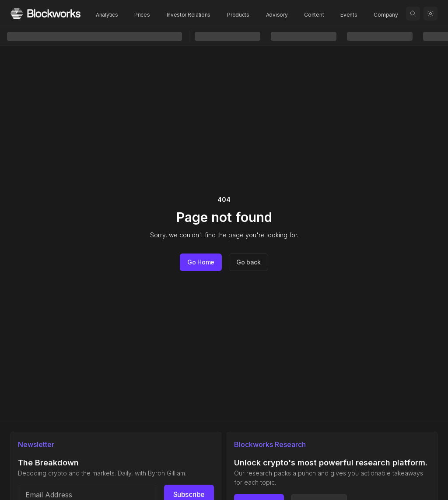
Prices (142, 15)
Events (349, 15)
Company (386, 15)
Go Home (201, 262)
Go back (248, 262)
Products (238, 15)
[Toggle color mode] (430, 14)
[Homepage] (45, 13)
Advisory (277, 15)
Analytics (107, 15)
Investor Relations (189, 15)
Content (314, 15)
